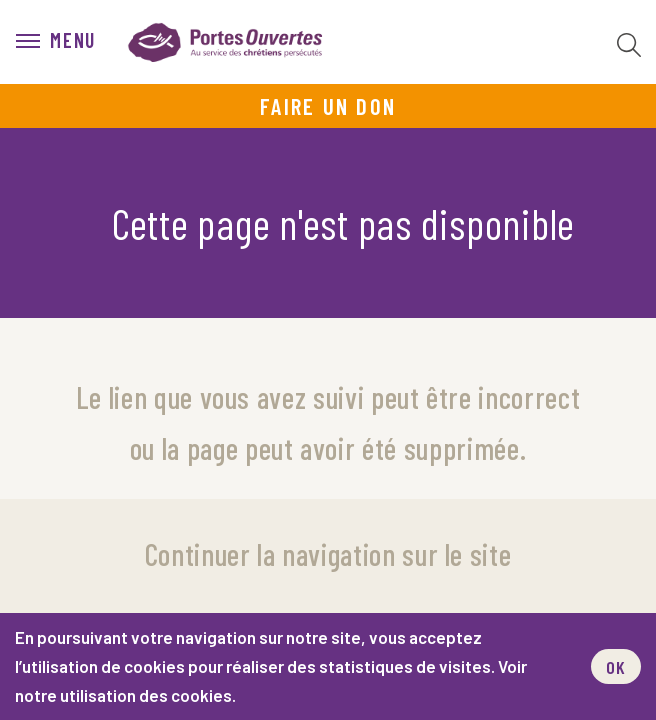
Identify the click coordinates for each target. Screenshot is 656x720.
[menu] (56, 42)
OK (616, 667)
